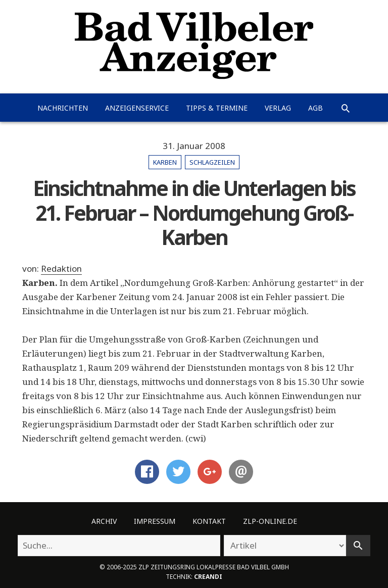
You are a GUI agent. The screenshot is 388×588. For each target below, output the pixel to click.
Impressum (155, 521)
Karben (165, 162)
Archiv (104, 521)
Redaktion (61, 268)
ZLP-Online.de (270, 521)
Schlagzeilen (212, 162)
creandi (208, 576)
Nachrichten (63, 108)
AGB (316, 108)
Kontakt (209, 521)
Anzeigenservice (137, 108)
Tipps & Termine (217, 108)
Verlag (278, 108)
